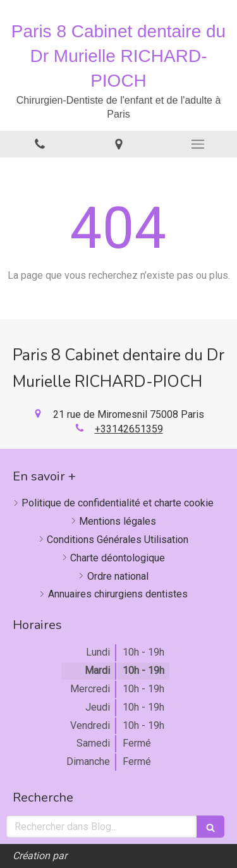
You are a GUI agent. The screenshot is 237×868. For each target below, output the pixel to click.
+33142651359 (129, 429)
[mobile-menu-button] (197, 144)
